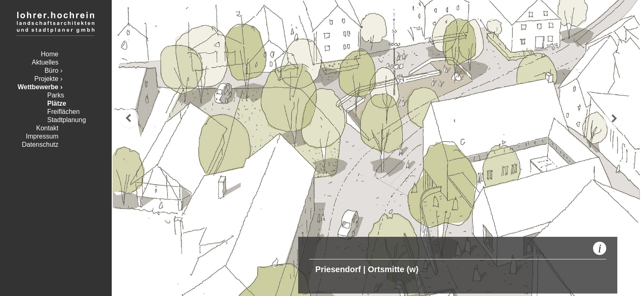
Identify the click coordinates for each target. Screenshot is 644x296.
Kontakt (47, 128)
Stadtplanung (67, 120)
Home (50, 54)
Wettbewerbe (38, 87)
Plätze (57, 103)
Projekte (47, 79)
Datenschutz (40, 145)
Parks (56, 95)
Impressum (42, 136)
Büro (51, 71)
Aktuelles (45, 62)
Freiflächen (63, 112)
